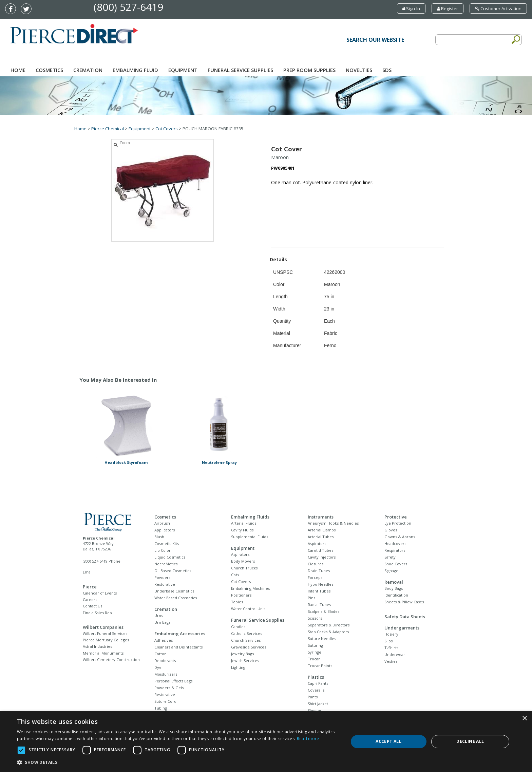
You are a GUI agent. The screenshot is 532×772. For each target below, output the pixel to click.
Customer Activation (498, 8)
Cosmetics (49, 70)
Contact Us (92, 606)
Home (18, 70)
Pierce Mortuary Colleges (106, 640)
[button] (178, 762)
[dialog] (266, 742)
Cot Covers (167, 129)
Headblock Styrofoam (126, 462)
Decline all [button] (470, 741)
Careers (90, 599)
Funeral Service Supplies (240, 70)
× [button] (524, 719)
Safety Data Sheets (405, 617)
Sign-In (411, 8)
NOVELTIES (359, 70)
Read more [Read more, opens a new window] (308, 739)
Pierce (90, 587)
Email (88, 572)
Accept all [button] (388, 741)
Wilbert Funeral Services (105, 633)
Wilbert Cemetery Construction (111, 660)
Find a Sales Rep (97, 613)
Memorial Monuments (103, 653)
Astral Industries (97, 646)
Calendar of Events (100, 593)
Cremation (88, 70)
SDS (387, 70)
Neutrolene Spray (219, 462)
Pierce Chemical (108, 129)
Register (448, 8)
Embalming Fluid (135, 70)
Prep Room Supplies (309, 70)
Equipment (183, 70)
